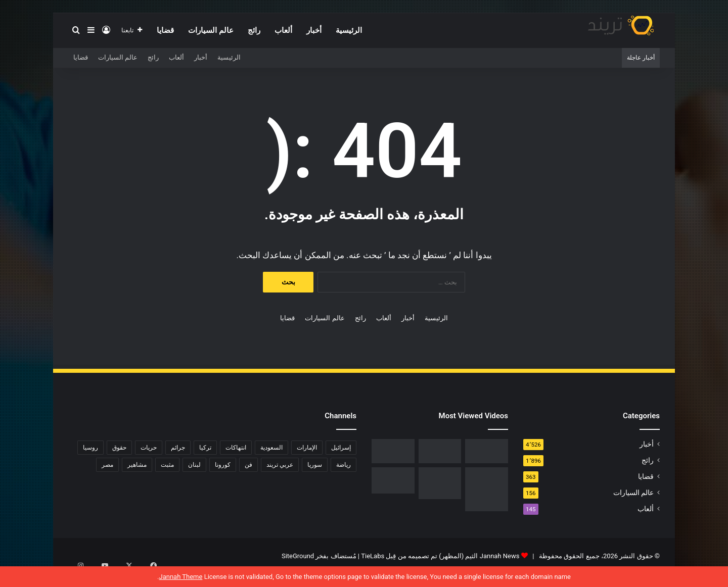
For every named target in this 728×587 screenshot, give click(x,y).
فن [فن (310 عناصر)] (248, 465)
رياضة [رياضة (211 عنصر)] (344, 465)
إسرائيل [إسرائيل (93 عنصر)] (341, 448)
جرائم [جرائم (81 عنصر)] (178, 448)
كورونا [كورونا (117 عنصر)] (223, 465)
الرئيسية (349, 30)
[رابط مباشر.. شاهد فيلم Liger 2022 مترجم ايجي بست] (487, 451)
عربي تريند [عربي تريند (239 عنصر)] (280, 465)
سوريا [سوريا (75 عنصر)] (315, 465)
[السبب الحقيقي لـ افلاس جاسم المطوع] (487, 489)
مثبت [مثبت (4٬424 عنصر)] (167, 465)
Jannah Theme (180, 577)
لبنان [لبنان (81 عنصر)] (194, 465)
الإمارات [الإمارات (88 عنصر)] (307, 448)
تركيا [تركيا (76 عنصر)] (205, 448)
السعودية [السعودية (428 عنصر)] (271, 448)
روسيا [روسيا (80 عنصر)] (90, 448)
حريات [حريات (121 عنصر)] (149, 448)
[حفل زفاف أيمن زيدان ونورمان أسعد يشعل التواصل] (393, 480)
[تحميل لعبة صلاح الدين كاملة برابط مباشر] (440, 483)
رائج (254, 30)
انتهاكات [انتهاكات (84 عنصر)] (236, 448)
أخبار (314, 30)
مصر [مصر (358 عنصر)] (107, 465)
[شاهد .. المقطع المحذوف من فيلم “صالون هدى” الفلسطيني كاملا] (440, 451)
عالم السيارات (211, 30)
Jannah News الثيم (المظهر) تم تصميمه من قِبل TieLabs (440, 556)
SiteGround (298, 556)
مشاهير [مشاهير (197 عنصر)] (137, 465)
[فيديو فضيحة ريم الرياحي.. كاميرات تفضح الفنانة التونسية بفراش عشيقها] (393, 451)
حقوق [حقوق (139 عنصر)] (119, 448)
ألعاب (283, 30)
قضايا (165, 30)
